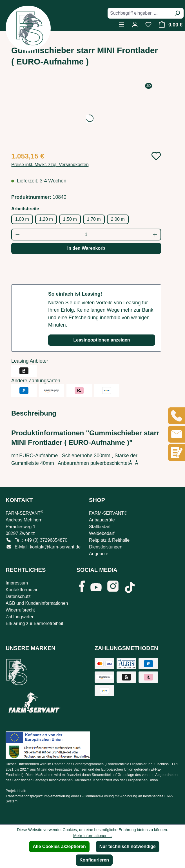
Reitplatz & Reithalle (109, 540)
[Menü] (121, 24)
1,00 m (22, 219)
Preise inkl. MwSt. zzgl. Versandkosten (50, 165)
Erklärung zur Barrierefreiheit (34, 623)
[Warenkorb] (169, 25)
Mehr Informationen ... (92, 836)
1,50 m (70, 219)
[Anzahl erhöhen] (155, 235)
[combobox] (139, 13)
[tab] (34, 413)
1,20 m (46, 219)
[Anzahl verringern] (17, 235)
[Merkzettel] (148, 24)
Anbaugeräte (102, 520)
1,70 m (94, 219)
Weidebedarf (102, 533)
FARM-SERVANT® (108, 513)
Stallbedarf (100, 527)
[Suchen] (177, 13)
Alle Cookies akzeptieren (59, 846)
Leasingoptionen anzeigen (102, 340)
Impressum (17, 583)
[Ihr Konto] (135, 24)
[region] (86, 115)
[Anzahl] (86, 235)
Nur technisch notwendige (128, 846)
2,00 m (118, 219)
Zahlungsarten (20, 617)
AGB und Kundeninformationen (37, 603)
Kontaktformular (22, 590)
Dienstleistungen (106, 547)
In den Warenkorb (86, 248)
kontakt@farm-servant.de (55, 547)
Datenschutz (18, 596)
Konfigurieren (94, 860)
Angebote (99, 554)
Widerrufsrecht (20, 610)
